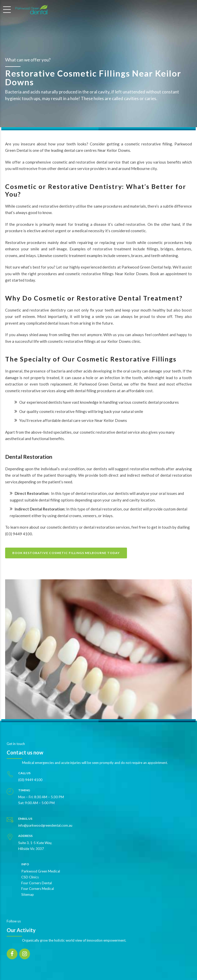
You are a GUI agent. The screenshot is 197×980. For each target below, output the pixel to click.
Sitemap (28, 894)
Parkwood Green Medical (41, 871)
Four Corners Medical (38, 889)
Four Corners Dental (37, 883)
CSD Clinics (30, 877)
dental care (74, 150)
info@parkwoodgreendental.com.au (45, 825)
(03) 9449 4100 (19, 534)
